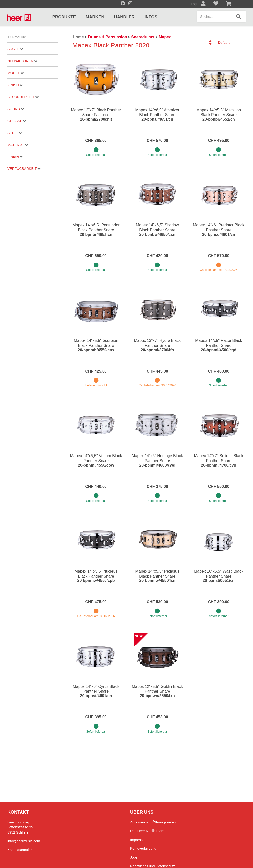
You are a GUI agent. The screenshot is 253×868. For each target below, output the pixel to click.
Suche (15, 49)
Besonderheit (23, 97)
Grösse (17, 121)
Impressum (139, 840)
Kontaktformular (20, 850)
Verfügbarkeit (24, 169)
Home (78, 37)
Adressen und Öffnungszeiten (153, 822)
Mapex (165, 37)
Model (16, 73)
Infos (151, 17)
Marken (95, 17)
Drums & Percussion (107, 37)
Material (18, 145)
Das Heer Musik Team (147, 831)
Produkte (64, 17)
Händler (124, 17)
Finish (15, 85)
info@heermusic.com (24, 841)
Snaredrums (143, 37)
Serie (15, 133)
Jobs (134, 857)
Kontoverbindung (143, 848)
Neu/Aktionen (22, 61)
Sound (16, 109)
